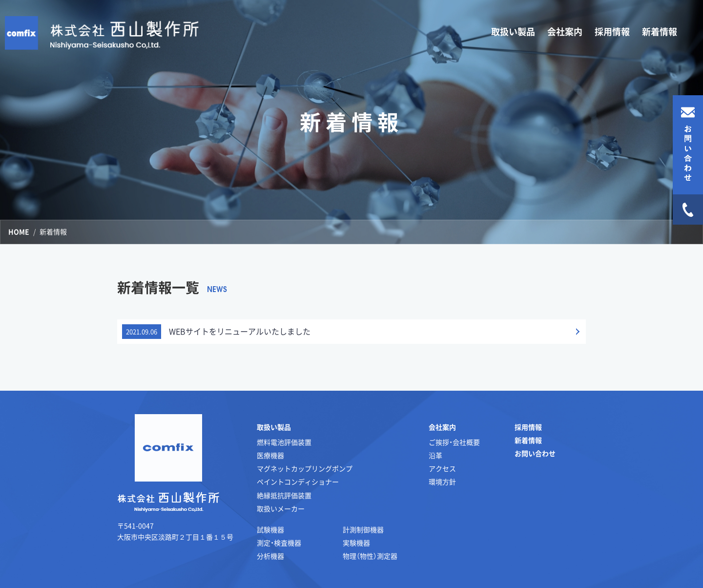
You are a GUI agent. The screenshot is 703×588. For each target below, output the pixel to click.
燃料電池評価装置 (284, 442)
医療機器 (270, 455)
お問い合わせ (535, 453)
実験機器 (356, 543)
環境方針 (442, 482)
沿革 (435, 455)
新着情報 (660, 31)
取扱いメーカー (281, 508)
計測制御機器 (363, 529)
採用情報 (612, 31)
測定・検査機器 (279, 543)
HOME (19, 231)
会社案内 (442, 427)
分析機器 (270, 556)
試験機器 (270, 529)
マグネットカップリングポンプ (305, 468)
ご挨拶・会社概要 (454, 442)
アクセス (442, 468)
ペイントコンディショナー (298, 482)
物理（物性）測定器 (370, 556)
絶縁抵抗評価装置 (284, 495)
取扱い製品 (274, 427)
